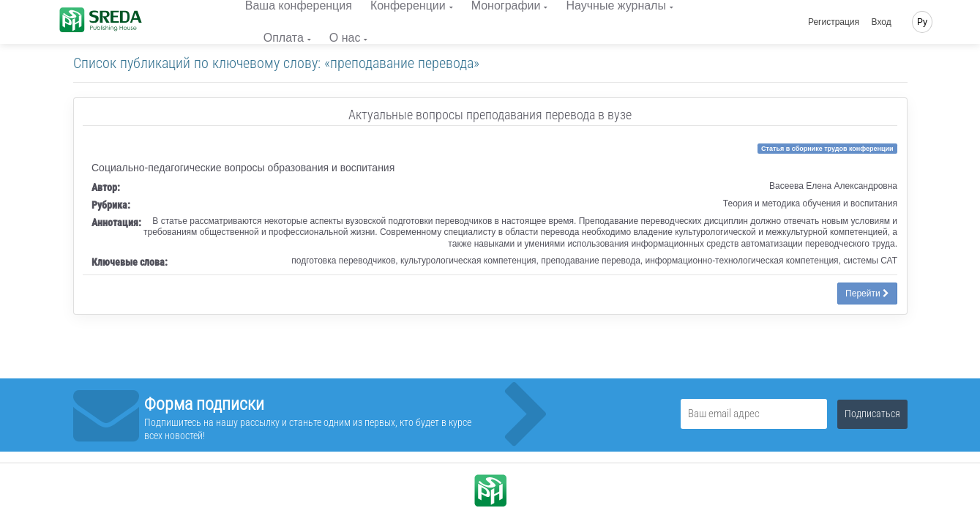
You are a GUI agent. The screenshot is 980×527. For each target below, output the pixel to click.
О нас (345, 38)
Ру (922, 22)
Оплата (284, 38)
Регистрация (834, 22)
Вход (882, 22)
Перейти (867, 294)
